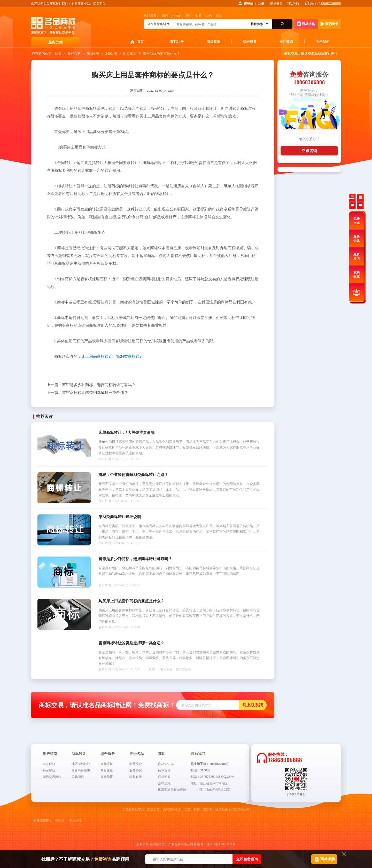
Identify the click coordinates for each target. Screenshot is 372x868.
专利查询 (286, 42)
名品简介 (136, 764)
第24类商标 (184, 669)
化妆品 (177, 15)
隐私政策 (136, 777)
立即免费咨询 (247, 859)
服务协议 (136, 770)
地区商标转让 (81, 764)
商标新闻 (164, 777)
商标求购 (306, 24)
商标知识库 (166, 764)
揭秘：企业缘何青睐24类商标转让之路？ (133, 475)
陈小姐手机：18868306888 (209, 764)
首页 (141, 42)
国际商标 (78, 777)
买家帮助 (49, 770)
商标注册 (177, 42)
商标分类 (276, 4)
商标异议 (107, 777)
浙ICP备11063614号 (221, 844)
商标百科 (74, 54)
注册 (261, 4)
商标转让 (75, 821)
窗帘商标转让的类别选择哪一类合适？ (87, 393)
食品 (219, 15)
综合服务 (250, 42)
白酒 (198, 15)
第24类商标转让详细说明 (120, 517)
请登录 (249, 4)
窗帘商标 (166, 669)
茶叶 (188, 15)
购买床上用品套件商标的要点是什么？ (152, 54)
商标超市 (213, 42)
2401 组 (111, 54)
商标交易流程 (52, 777)
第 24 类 (93, 54)
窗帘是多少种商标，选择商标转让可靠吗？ (91, 385)
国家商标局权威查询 (172, 790)
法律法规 (164, 783)
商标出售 (329, 24)
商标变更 (107, 770)
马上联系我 (253, 705)
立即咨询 (309, 151)
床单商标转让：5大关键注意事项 (127, 433)
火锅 (208, 15)
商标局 (59, 821)
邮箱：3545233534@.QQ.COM (212, 777)
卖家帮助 (49, 764)
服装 (165, 15)
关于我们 (323, 42)
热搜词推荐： (43, 821)
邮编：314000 (200, 770)
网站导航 (293, 4)
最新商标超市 (81, 770)
